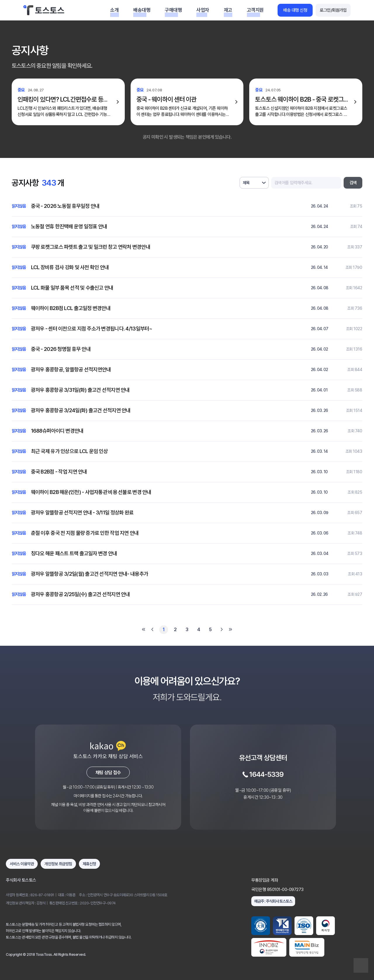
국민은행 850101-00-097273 (277, 890)
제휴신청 (89, 864)
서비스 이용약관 (22, 864)
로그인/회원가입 (333, 10)
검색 (353, 183)
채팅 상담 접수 (108, 773)
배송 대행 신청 (295, 10)
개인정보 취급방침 (58, 864)
